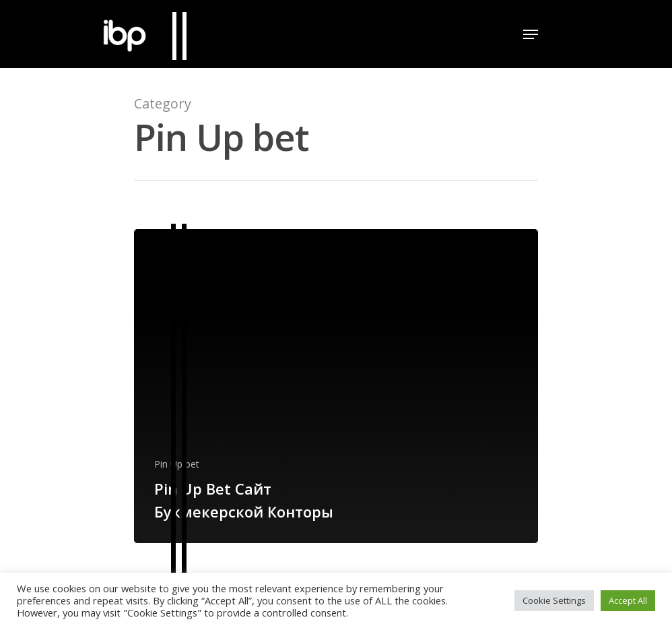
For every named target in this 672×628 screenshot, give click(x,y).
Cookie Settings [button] (554, 600)
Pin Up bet (177, 464)
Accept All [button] (628, 600)
